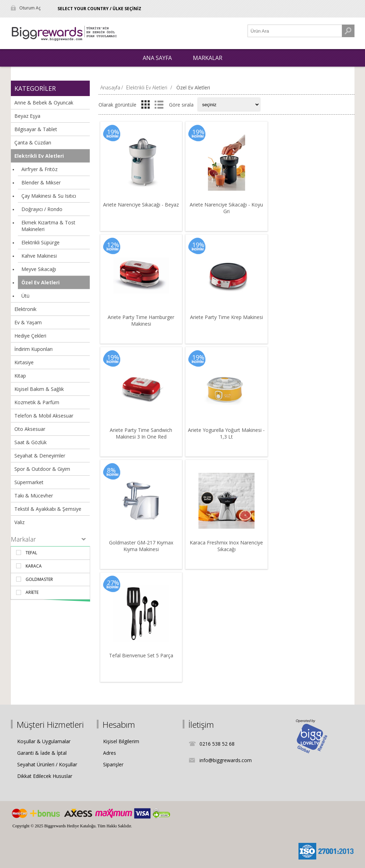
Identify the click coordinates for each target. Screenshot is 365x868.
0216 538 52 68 (217, 744)
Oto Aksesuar (30, 429)
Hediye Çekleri (30, 336)
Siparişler (113, 764)
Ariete (32, 592)
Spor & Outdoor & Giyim (42, 469)
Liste (159, 104)
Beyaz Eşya (27, 116)
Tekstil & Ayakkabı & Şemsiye (48, 509)
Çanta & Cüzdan (33, 143)
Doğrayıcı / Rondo (42, 209)
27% (113, 583)
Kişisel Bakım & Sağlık (39, 389)
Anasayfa (110, 87)
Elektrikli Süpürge (40, 242)
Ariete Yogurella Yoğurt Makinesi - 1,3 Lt (226, 433)
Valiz (19, 522)
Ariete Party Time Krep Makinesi (227, 317)
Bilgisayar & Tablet (36, 129)
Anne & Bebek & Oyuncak (44, 103)
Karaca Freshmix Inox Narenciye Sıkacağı (226, 546)
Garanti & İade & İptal (42, 753)
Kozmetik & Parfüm (37, 402)
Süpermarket (29, 482)
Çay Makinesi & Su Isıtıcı (49, 196)
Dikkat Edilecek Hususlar (45, 776)
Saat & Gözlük (31, 442)
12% (113, 245)
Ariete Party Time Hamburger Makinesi (141, 320)
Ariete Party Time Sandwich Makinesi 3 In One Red (141, 433)
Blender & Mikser (41, 182)
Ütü (25, 296)
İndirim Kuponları (33, 349)
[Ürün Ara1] (295, 31)
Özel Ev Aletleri (40, 282)
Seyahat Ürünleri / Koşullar (47, 764)
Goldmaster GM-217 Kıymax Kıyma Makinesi (141, 546)
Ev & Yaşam (28, 322)
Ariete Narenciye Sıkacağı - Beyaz (141, 205)
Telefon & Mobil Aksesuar (44, 416)
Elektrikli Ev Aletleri (39, 156)
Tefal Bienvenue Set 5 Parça (141, 655)
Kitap (20, 376)
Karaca (34, 566)
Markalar (23, 539)
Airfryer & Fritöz (39, 169)
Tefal (31, 553)
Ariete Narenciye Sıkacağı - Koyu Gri (226, 208)
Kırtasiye (24, 362)
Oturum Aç (30, 8)
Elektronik (25, 309)
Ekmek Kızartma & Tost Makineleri (48, 226)
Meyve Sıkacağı (39, 269)
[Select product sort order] (229, 104)
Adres (110, 753)
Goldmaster (39, 579)
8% (111, 470)
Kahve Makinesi (39, 256)
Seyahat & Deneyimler (40, 456)
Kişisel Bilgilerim (121, 741)
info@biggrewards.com (226, 760)
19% (113, 132)
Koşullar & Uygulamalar (44, 741)
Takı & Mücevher (34, 496)
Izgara (146, 104)
